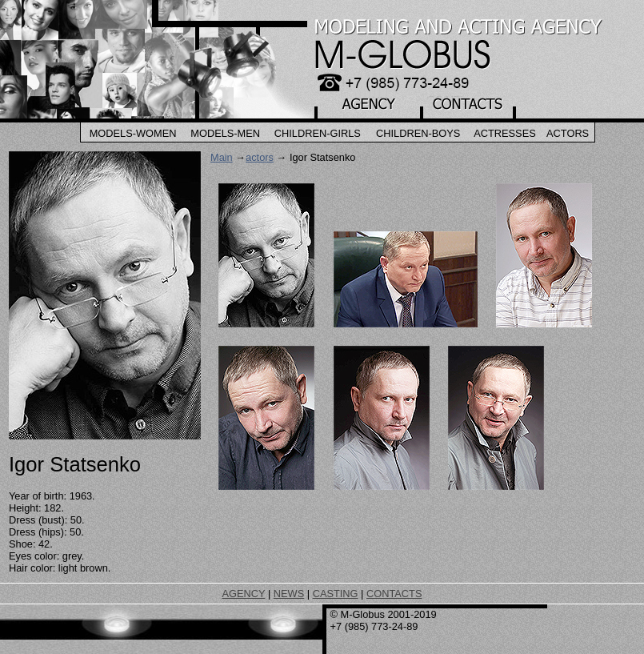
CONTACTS (394, 594)
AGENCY (244, 594)
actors (260, 157)
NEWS (289, 594)
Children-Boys (418, 133)
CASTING (336, 594)
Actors (568, 133)
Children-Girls (318, 133)
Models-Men (225, 133)
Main (222, 157)
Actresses (505, 133)
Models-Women (133, 133)
